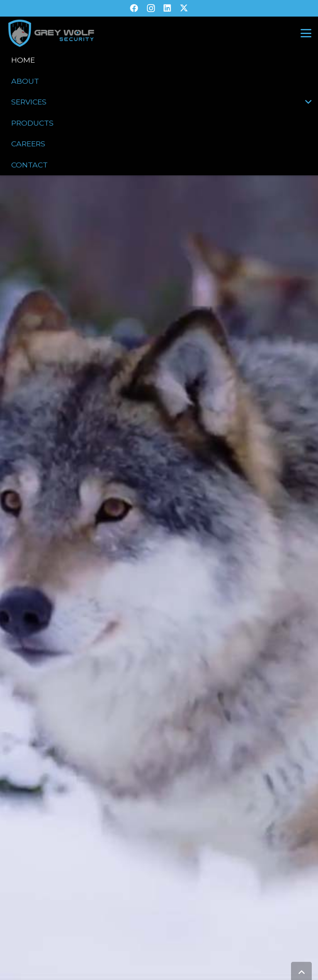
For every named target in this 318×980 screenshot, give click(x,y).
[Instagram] (151, 8)
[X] (184, 8)
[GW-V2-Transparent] (51, 33)
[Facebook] (134, 8)
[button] (306, 33)
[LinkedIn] (167, 8)
